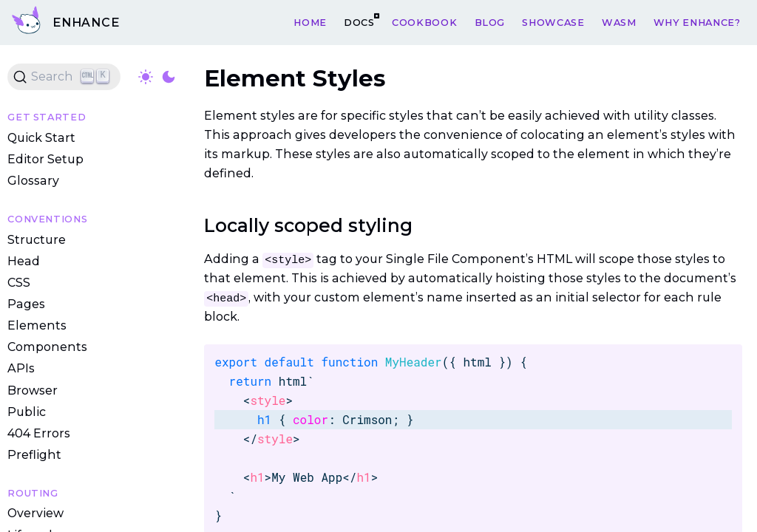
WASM (619, 22)
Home (310, 22)
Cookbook (424, 22)
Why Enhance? (697, 22)
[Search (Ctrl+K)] (64, 77)
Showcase (553, 22)
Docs (359, 22)
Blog (490, 22)
